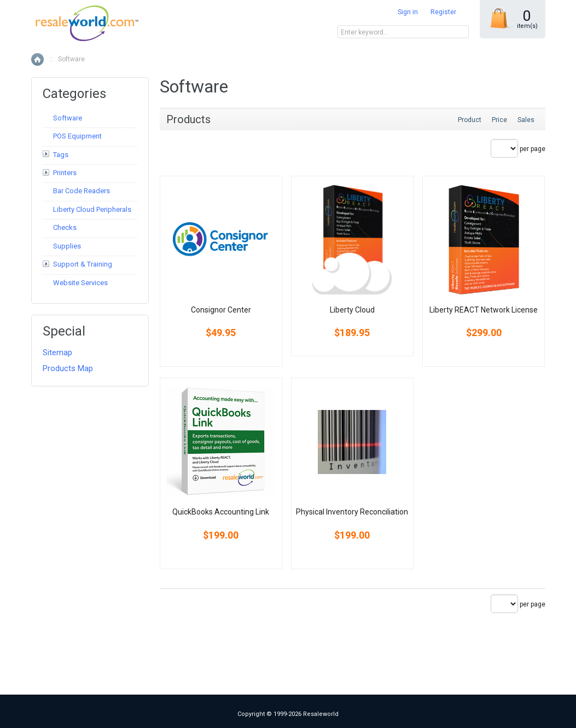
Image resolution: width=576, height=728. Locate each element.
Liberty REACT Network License (484, 310)
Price (499, 120)
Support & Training (83, 264)
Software (68, 118)
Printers (65, 173)
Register (443, 12)
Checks (65, 227)
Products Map (68, 368)
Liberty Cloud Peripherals (92, 209)
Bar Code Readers (82, 191)
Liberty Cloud (352, 310)
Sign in (408, 12)
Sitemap (57, 353)
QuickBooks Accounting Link (221, 512)
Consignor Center (221, 310)
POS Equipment (77, 136)
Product (470, 120)
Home (37, 59)
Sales (526, 120)
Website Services (80, 283)
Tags (61, 155)
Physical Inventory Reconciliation (352, 512)
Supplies (67, 246)
